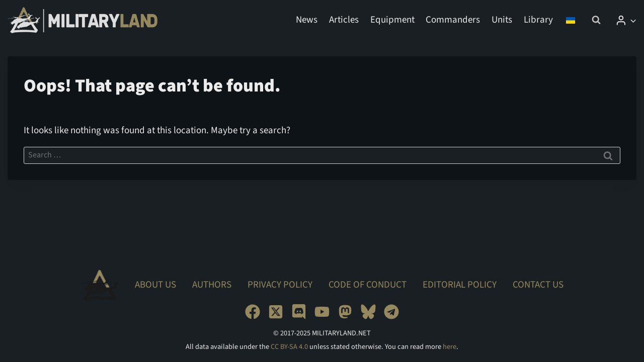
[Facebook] (253, 312)
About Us (155, 285)
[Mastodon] (345, 312)
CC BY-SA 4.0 (289, 347)
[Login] (626, 20)
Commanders (453, 20)
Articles (344, 20)
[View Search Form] (596, 20)
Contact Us (538, 285)
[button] (633, 20)
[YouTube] (322, 312)
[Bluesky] (368, 312)
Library (538, 20)
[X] (276, 312)
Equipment (392, 20)
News (307, 20)
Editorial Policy (460, 285)
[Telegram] (391, 312)
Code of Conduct (368, 285)
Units (502, 20)
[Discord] (299, 312)
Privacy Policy (280, 285)
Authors (212, 285)
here (450, 347)
